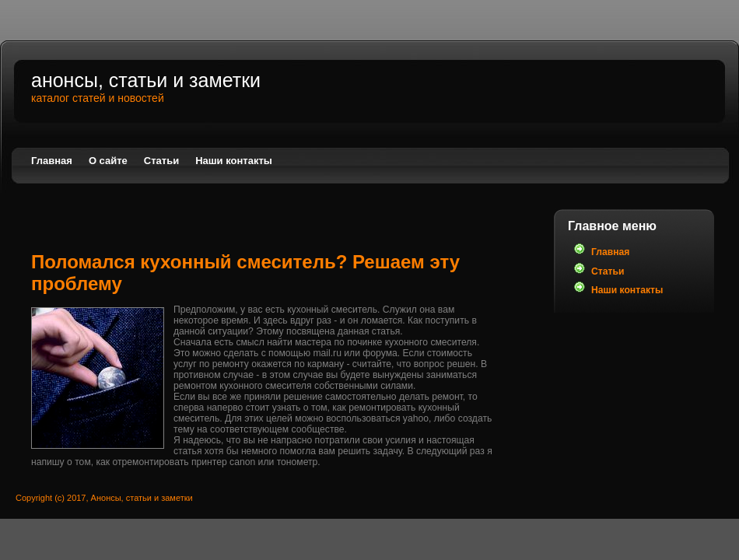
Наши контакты (234, 161)
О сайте (108, 161)
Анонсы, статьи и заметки (146, 80)
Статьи (161, 161)
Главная (52, 161)
